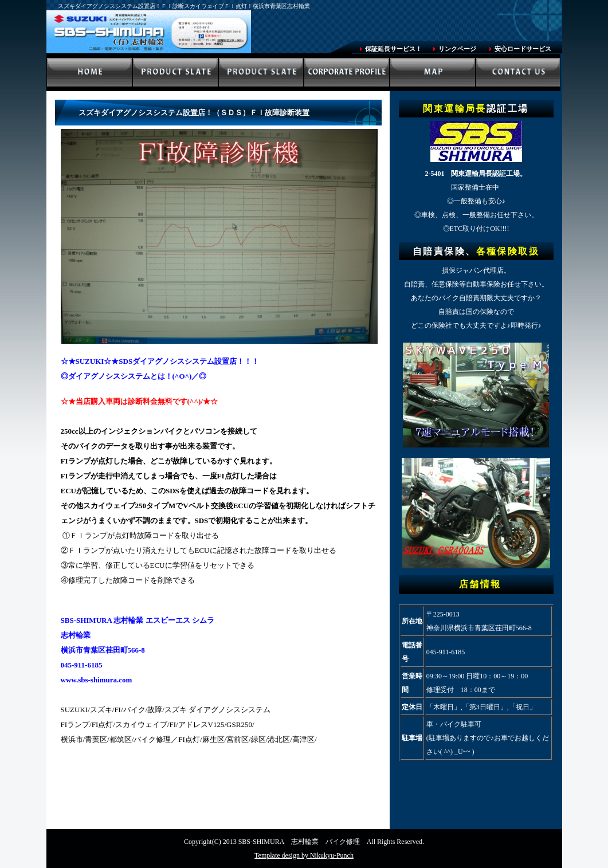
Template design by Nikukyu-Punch (304, 855)
